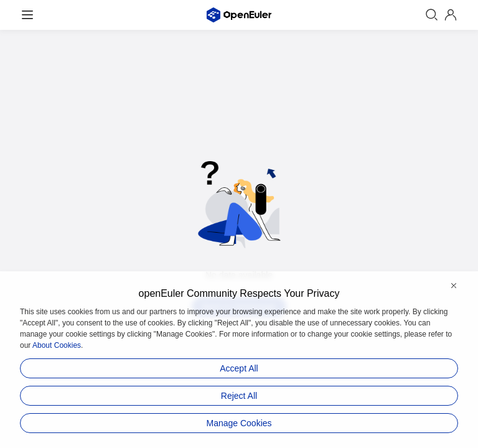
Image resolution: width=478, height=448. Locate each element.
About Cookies (57, 345)
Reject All (239, 396)
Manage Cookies (239, 423)
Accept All (239, 368)
